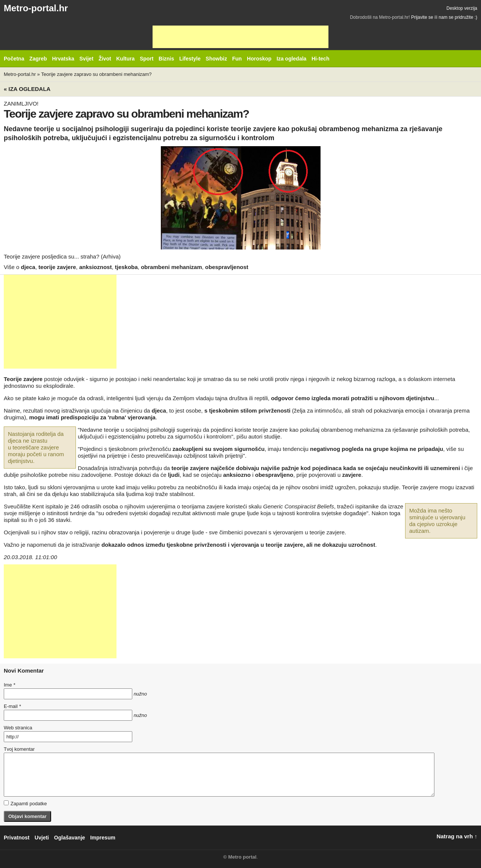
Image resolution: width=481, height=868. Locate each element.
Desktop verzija (462, 8)
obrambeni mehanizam (172, 267)
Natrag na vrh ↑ (457, 836)
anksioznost (96, 267)
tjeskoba (126, 267)
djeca (28, 267)
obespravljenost (227, 267)
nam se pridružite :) (458, 17)
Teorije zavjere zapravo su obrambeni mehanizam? (96, 74)
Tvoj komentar (19, 749)
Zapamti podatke (25, 803)
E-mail (12, 706)
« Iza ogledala (27, 89)
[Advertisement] (240, 37)
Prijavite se (422, 17)
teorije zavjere (57, 267)
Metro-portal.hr (36, 8)
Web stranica (18, 728)
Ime (9, 685)
